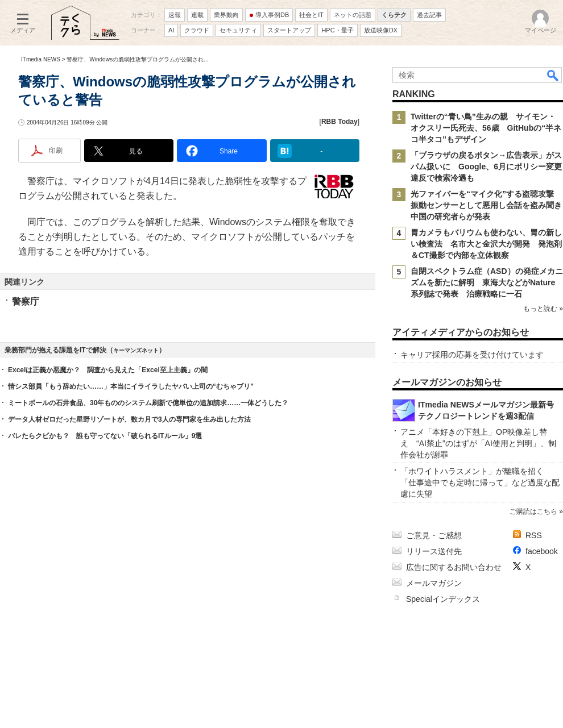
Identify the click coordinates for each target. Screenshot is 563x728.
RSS (534, 535)
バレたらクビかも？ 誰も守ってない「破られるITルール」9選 (105, 436)
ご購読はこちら (533, 511)
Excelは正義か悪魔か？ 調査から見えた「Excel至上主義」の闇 (108, 370)
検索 (553, 75)
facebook (542, 551)
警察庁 (26, 301)
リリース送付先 (434, 551)
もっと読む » (543, 309)
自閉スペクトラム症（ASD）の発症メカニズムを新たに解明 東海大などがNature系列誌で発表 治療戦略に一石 (487, 282)
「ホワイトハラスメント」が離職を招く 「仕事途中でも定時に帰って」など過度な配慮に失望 (480, 482)
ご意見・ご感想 (434, 535)
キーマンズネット (136, 350)
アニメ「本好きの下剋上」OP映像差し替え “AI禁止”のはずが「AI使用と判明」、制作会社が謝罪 (478, 443)
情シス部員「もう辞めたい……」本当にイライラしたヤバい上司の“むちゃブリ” (131, 386)
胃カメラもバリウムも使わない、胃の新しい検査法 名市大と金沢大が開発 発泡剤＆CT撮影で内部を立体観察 (486, 244)
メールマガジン (434, 583)
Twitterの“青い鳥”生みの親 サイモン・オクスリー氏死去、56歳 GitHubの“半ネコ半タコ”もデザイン (486, 128)
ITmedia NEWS (41, 59)
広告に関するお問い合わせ (454, 567)
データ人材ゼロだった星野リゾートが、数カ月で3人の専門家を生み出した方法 (129, 419)
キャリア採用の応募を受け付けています (472, 355)
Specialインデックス (443, 599)
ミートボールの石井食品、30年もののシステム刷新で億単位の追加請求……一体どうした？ (148, 403)
